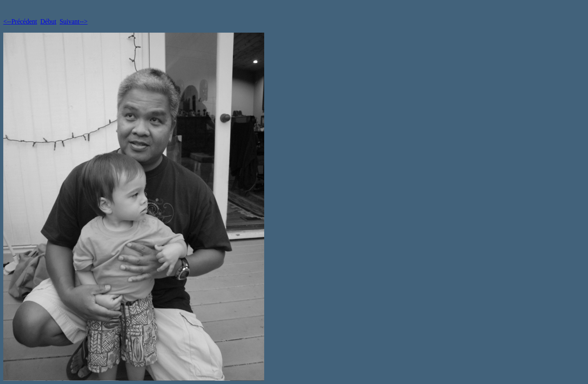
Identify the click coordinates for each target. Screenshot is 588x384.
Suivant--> (74, 21)
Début (48, 21)
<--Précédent (20, 21)
